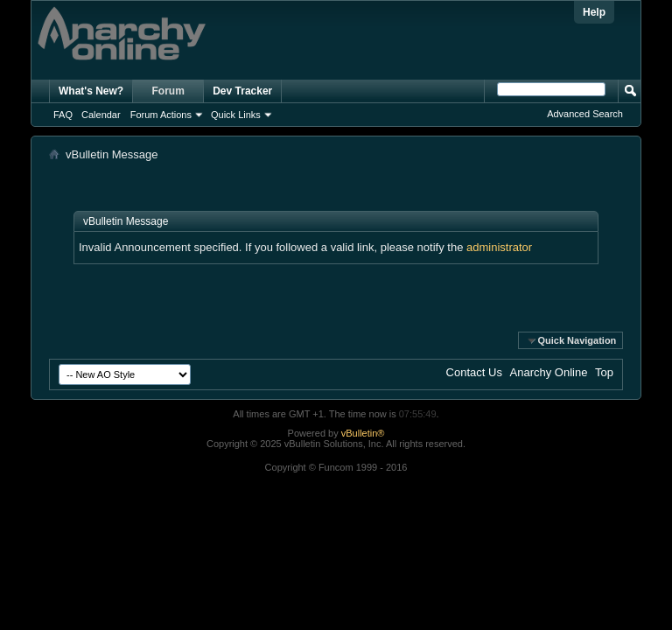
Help (594, 12)
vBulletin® (363, 433)
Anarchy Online (549, 372)
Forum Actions (161, 115)
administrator (499, 247)
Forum (168, 91)
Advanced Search (585, 114)
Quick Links (236, 115)
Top (604, 372)
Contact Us (474, 372)
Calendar (101, 115)
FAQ (63, 115)
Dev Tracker (242, 91)
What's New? (91, 91)
